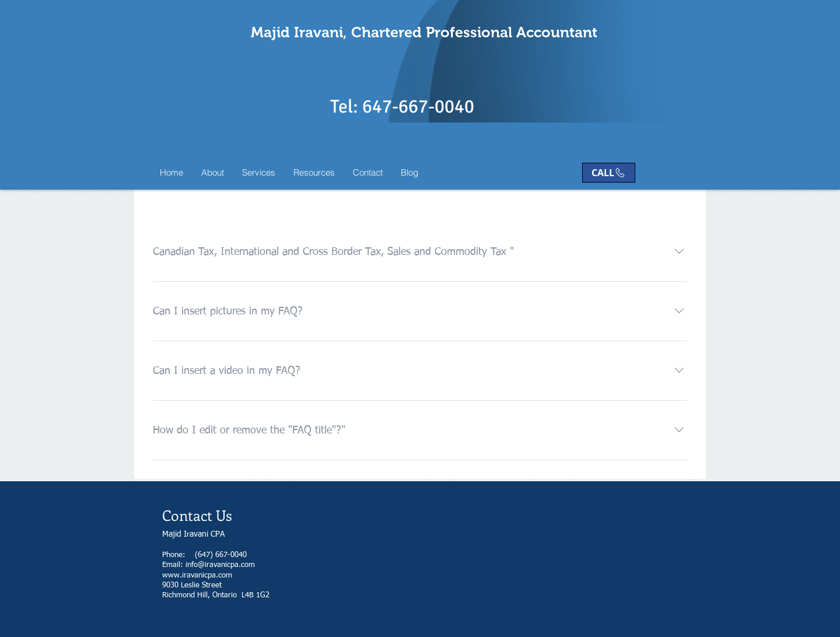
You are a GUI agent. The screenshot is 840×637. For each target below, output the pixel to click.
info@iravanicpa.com (220, 565)
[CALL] (609, 173)
